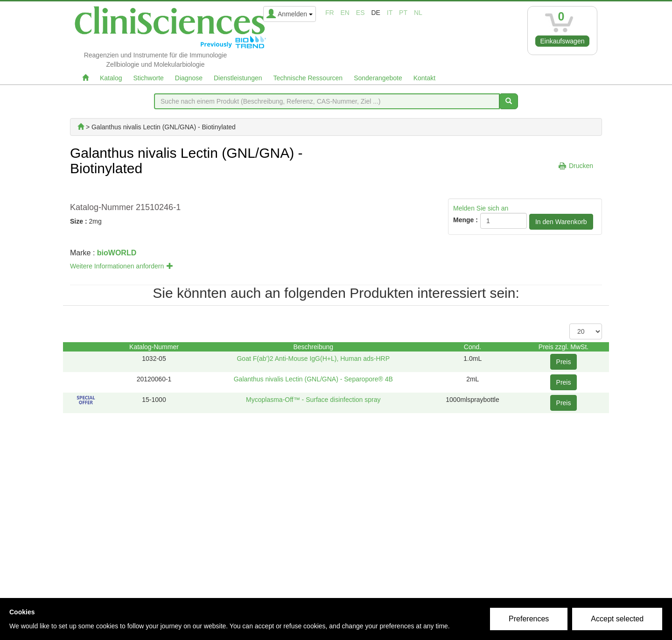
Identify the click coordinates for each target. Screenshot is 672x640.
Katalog (111, 78)
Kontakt (424, 78)
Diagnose (189, 78)
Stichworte (148, 78)
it (390, 13)
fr (330, 13)
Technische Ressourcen (308, 78)
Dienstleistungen (238, 78)
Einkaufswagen (563, 41)
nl (418, 13)
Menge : (465, 220)
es (360, 13)
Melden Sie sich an (481, 208)
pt (403, 13)
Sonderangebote (378, 78)
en (345, 13)
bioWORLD (117, 253)
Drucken (581, 166)
